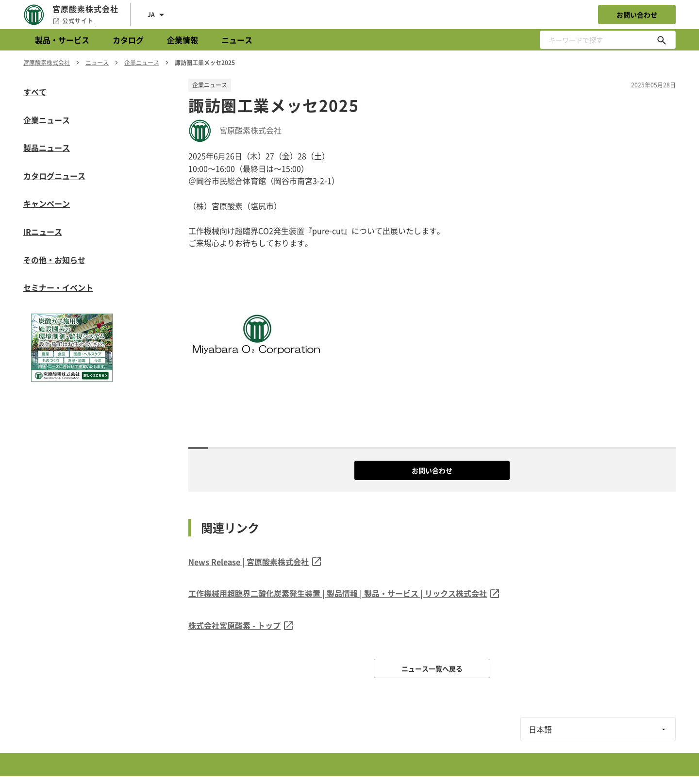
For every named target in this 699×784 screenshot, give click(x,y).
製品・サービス (62, 40)
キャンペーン (47, 203)
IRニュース (43, 232)
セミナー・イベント (58, 287)
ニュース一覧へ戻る (432, 668)
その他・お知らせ (54, 260)
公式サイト (73, 21)
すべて (35, 92)
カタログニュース (54, 176)
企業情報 (183, 40)
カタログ (128, 40)
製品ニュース (47, 148)
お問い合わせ (637, 15)
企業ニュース (47, 120)
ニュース (237, 40)
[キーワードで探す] (662, 40)
